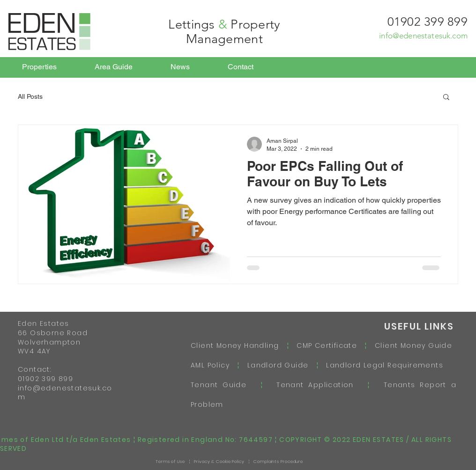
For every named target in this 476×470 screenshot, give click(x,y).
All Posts (30, 96)
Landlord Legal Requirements (381, 365)
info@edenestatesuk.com (423, 36)
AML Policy (214, 365)
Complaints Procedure (278, 462)
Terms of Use (170, 462)
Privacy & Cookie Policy (219, 462)
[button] (446, 98)
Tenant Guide (226, 385)
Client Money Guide (413, 345)
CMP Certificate (327, 345)
